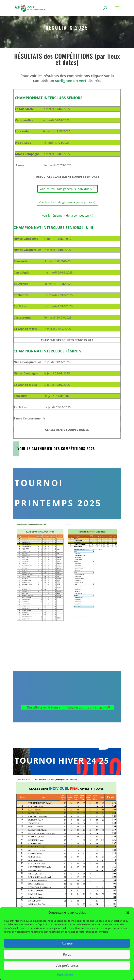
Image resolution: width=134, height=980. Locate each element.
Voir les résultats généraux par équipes (66, 202)
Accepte (67, 943)
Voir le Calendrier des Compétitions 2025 (56, 449)
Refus (67, 954)
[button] (128, 913)
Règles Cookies (65, 974)
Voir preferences (67, 965)
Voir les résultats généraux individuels (66, 189)
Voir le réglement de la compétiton (66, 215)
